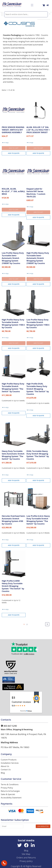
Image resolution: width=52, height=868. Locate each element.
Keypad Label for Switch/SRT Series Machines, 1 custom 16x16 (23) (36, 193)
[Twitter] (20, 845)
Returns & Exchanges (10, 791)
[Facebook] (26, 845)
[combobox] (26, 14)
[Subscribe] (43, 826)
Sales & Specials (8, 794)
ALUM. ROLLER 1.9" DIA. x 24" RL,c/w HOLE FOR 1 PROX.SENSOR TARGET (38, 130)
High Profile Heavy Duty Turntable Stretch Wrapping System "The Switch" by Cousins (13, 388)
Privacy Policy (7, 788)
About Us (5, 766)
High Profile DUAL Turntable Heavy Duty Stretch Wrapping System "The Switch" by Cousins (38, 389)
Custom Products (9, 760)
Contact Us (6, 770)
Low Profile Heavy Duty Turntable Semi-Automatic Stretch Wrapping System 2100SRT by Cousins (13, 258)
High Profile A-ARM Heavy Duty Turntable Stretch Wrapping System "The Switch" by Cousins (13, 586)
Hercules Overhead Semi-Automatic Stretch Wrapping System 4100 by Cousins (14, 520)
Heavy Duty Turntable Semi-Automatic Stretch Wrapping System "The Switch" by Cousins (13, 455)
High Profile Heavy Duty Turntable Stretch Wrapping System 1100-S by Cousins (13, 324)
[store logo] (12, 5)
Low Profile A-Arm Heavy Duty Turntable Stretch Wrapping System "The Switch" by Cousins (38, 520)
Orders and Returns (26, 858)
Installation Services (10, 763)
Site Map (26, 854)
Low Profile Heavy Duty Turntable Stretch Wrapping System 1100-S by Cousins (38, 324)
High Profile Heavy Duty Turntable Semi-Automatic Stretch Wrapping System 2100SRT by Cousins (38, 258)
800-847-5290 (9, 726)
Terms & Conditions (10, 784)
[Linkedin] (33, 845)
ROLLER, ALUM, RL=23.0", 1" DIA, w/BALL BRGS (13, 191)
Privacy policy (26, 861)
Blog (3, 773)
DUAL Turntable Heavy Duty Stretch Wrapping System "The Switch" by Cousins (38, 455)
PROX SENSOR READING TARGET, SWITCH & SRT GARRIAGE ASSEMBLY (13, 130)
